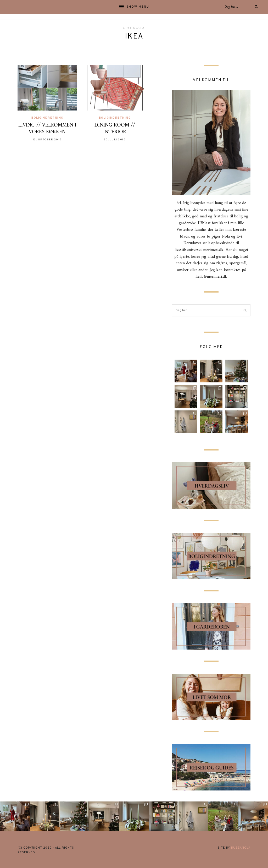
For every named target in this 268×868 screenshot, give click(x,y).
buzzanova (241, 848)
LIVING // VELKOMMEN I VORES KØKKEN (47, 129)
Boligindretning (47, 118)
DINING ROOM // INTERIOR (115, 129)
